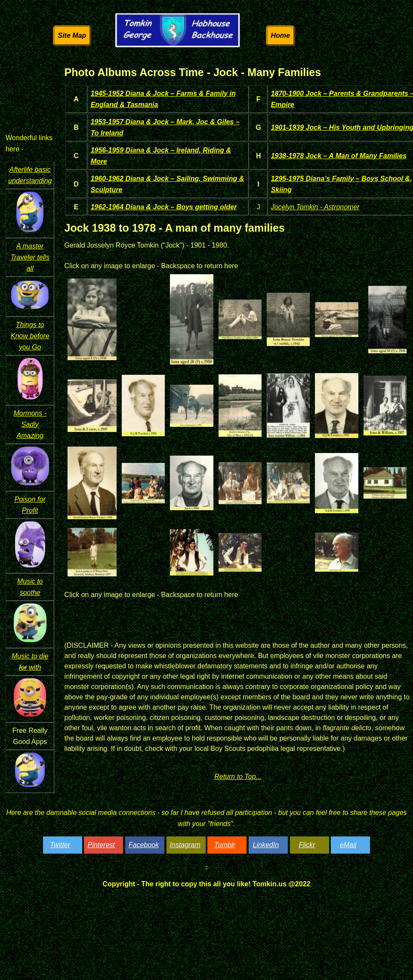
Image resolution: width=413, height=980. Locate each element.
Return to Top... (238, 776)
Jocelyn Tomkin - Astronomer (315, 207)
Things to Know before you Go (30, 336)
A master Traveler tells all (30, 257)
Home (280, 35)
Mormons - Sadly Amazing (30, 424)
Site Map (72, 35)
